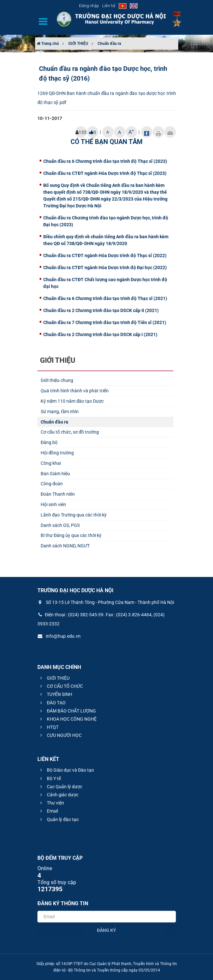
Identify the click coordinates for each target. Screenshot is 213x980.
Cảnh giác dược (58, 795)
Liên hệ (109, 6)
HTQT (48, 727)
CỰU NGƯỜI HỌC (60, 735)
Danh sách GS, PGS (60, 525)
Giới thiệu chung (57, 380)
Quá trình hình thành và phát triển (75, 391)
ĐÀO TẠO (52, 703)
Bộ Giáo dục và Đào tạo (66, 770)
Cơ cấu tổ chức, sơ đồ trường (70, 432)
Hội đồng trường (57, 453)
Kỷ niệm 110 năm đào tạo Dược (72, 401)
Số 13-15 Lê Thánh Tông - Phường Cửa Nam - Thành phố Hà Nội (106, 602)
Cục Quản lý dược (60, 787)
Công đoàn (52, 484)
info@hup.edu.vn (59, 636)
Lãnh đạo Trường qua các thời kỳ (74, 515)
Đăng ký (106, 930)
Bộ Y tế (50, 778)
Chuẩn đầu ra (109, 44)
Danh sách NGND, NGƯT (65, 546)
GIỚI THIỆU (78, 44)
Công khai (51, 463)
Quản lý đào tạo (59, 819)
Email (48, 811)
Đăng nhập (89, 6)
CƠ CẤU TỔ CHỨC (61, 686)
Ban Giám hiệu (55, 474)
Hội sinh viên (53, 504)
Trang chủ (48, 44)
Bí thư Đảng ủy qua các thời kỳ (71, 535)
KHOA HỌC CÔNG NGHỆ (67, 719)
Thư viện (51, 803)
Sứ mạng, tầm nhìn (60, 412)
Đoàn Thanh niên (58, 494)
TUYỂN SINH (55, 694)
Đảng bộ (49, 442)
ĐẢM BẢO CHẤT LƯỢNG (67, 711)
